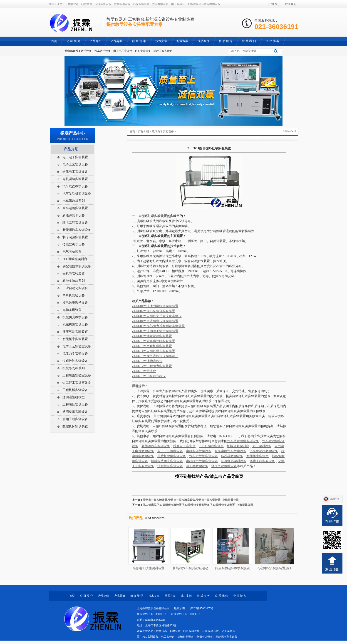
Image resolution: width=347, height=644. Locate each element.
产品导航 (120, 596)
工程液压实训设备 (75, 405)
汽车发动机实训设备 (77, 194)
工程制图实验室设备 (77, 375)
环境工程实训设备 (75, 223)
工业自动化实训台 (75, 288)
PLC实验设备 (143, 51)
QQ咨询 (335, 499)
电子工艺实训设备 (75, 164)
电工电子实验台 (123, 51)
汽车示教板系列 (74, 201)
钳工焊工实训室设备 (77, 383)
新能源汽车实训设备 (77, 230)
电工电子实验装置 (75, 157)
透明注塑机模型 (74, 397)
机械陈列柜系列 (74, 368)
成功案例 (186, 596)
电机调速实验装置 (75, 179)
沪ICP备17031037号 (202, 608)
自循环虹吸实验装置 (153, 216)
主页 (132, 131)
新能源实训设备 (74, 215)
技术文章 (154, 596)
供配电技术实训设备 (77, 266)
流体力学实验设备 (163, 131)
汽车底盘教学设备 (75, 186)
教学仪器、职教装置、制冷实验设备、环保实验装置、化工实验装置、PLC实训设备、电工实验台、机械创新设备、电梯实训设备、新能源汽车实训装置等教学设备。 (187, 637)
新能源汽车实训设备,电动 (191, 568)
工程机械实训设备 (75, 390)
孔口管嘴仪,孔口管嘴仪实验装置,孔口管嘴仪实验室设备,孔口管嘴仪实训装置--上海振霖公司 (198, 505)
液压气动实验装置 (75, 332)
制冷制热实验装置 (75, 237)
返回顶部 (332, 569)
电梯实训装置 (72, 310)
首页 (72, 596)
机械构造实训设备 (75, 325)
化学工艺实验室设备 (77, 346)
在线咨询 (332, 522)
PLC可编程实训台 (75, 259)
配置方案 (170, 596)
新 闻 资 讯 (137, 596)
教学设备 (86, 51)
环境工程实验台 (163, 51)
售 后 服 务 (203, 596)
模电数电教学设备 (75, 303)
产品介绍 (144, 131)
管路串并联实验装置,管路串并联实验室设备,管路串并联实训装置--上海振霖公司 (191, 500)
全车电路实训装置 (75, 208)
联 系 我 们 (222, 596)
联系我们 (291, 4)
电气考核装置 (72, 252)
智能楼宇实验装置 (75, 339)
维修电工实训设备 (75, 172)
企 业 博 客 (240, 596)
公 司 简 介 (274, 4)
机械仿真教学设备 (75, 317)
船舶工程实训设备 (75, 419)
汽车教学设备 (103, 51)
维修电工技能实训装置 (149, 568)
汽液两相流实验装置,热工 (275, 568)
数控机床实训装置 (75, 426)
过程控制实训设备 (75, 361)
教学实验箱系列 (74, 281)
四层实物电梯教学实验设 (233, 568)
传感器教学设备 (74, 244)
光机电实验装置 (74, 274)
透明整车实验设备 (75, 412)
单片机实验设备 (74, 295)
